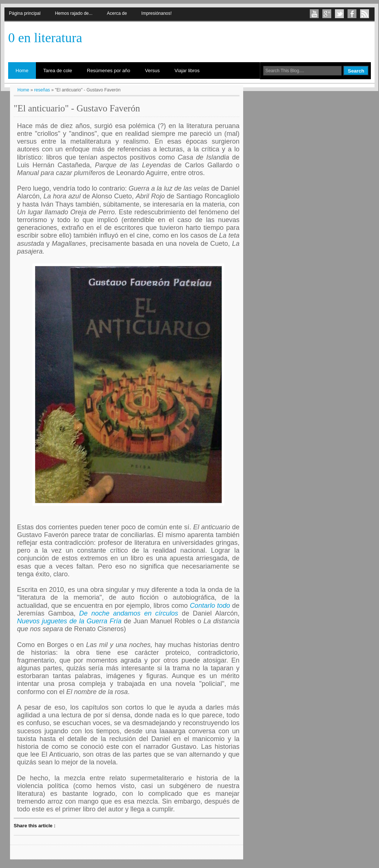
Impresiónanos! (157, 13)
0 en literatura (45, 38)
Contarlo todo (210, 606)
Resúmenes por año (109, 71)
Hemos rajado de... (73, 13)
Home (22, 71)
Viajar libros (187, 71)
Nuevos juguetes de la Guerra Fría (69, 621)
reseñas (42, 90)
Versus (152, 71)
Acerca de (117, 13)
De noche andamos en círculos (129, 613)
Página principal (25, 13)
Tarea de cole (58, 71)
